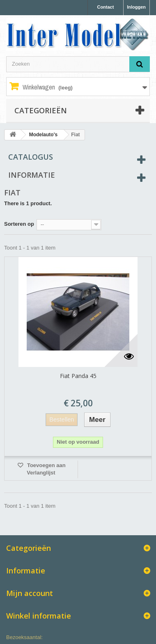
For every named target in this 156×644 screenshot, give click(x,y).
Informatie (32, 175)
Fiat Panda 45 (78, 376)
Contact (105, 7)
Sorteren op (19, 224)
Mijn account (30, 593)
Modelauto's (44, 135)
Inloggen (136, 7)
